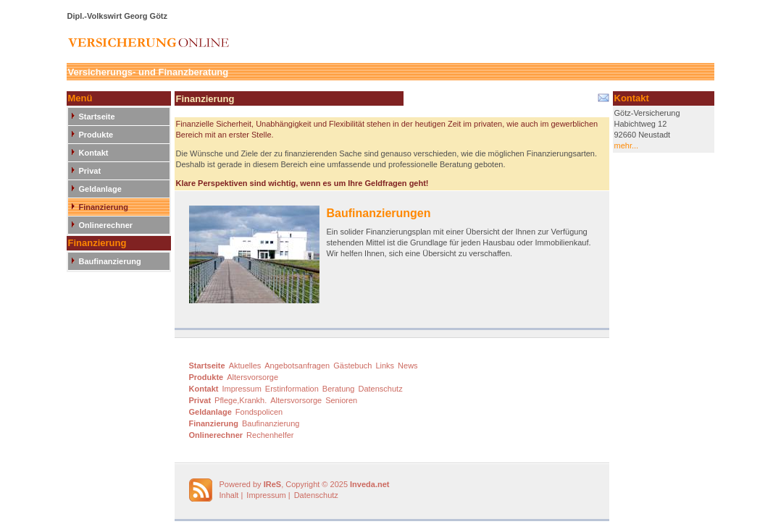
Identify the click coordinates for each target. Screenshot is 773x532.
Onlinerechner (106, 225)
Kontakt (94, 153)
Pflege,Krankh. (241, 400)
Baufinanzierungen (379, 213)
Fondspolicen (259, 412)
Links (385, 366)
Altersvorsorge (252, 377)
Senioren (341, 400)
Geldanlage (100, 189)
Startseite (97, 117)
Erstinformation (292, 389)
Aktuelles (245, 366)
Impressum (241, 389)
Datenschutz (381, 389)
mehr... (627, 145)
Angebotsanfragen (297, 366)
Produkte (96, 135)
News (408, 366)
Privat (90, 171)
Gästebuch (352, 366)
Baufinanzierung (110, 261)
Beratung (339, 389)
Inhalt (229, 495)
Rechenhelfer (270, 435)
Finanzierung (104, 207)
